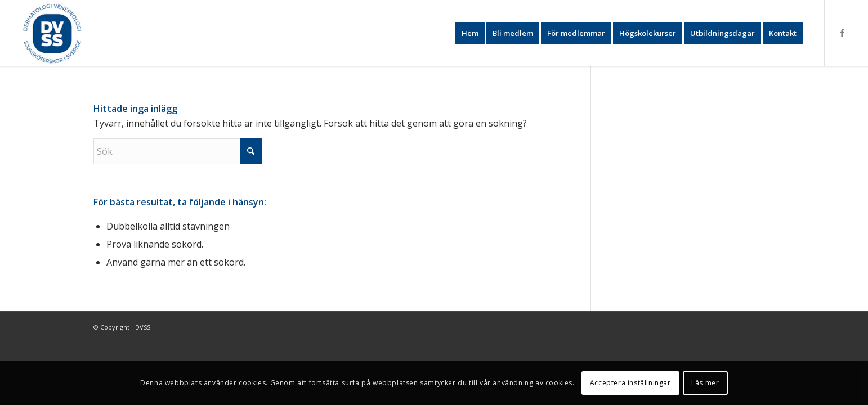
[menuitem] (470, 33)
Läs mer (705, 383)
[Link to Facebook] (842, 33)
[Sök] (178, 151)
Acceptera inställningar (630, 383)
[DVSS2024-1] (53, 33)
